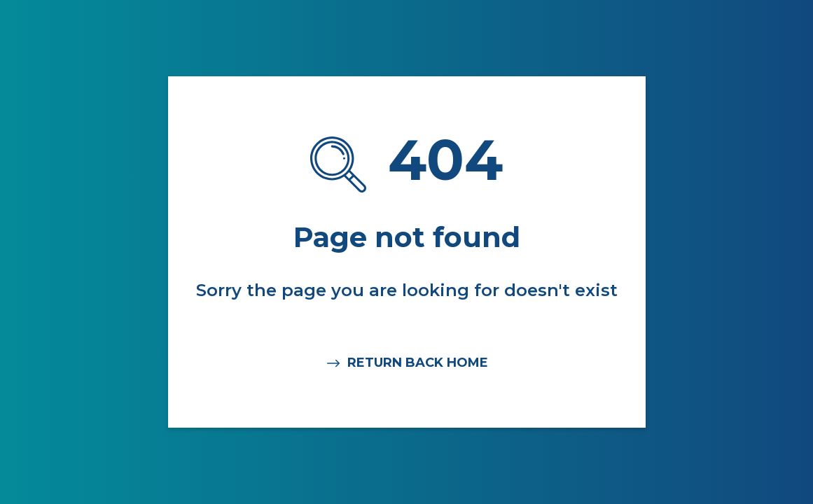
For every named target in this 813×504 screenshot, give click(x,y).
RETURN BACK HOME (406, 363)
